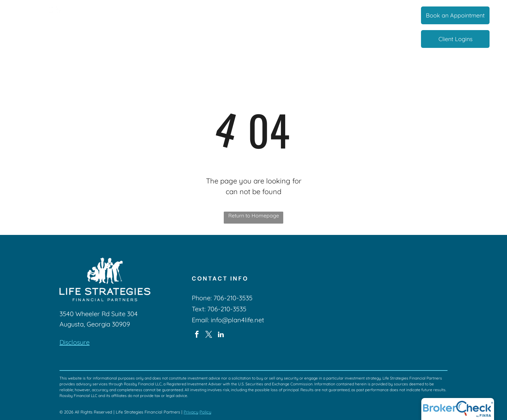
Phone (201, 298)
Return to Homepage (254, 216)
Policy (205, 412)
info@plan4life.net (237, 320)
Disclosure (75, 342)
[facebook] (197, 335)
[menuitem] (131, 16)
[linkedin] (221, 335)
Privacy (191, 412)
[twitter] (209, 335)
